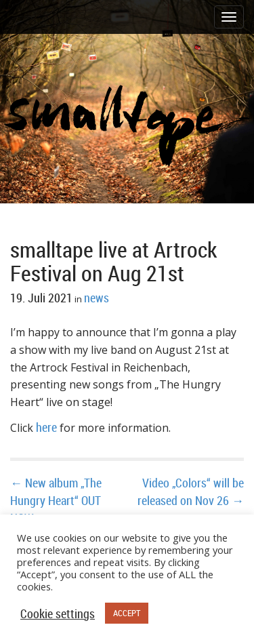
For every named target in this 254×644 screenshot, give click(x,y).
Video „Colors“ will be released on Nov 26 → (191, 491)
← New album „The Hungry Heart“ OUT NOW (56, 500)
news (97, 298)
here (46, 427)
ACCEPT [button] (127, 613)
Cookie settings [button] (58, 613)
